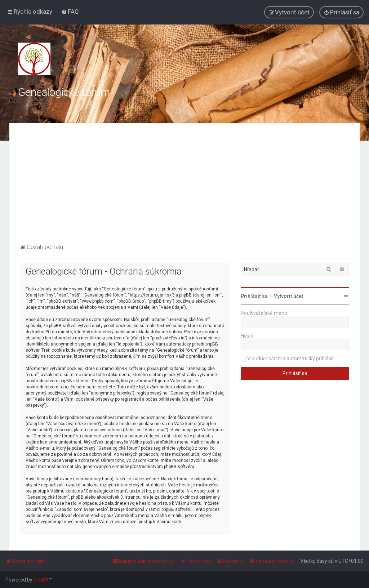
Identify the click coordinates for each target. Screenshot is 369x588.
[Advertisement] (185, 188)
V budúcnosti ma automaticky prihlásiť (291, 358)
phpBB (41, 580)
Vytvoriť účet (288, 296)
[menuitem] (70, 12)
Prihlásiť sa (254, 296)
